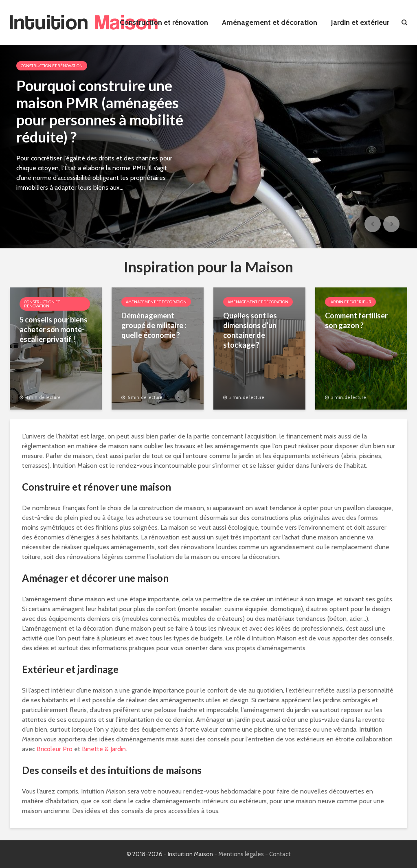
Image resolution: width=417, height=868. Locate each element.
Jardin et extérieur (360, 22)
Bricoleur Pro (55, 749)
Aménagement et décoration (270, 22)
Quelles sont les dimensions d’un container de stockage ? (250, 330)
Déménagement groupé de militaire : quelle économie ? (154, 325)
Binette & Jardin (104, 749)
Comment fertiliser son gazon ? (356, 320)
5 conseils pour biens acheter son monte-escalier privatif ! (54, 329)
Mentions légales (241, 854)
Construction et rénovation (164, 22)
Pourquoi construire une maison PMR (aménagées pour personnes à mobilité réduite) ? (100, 111)
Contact (280, 854)
